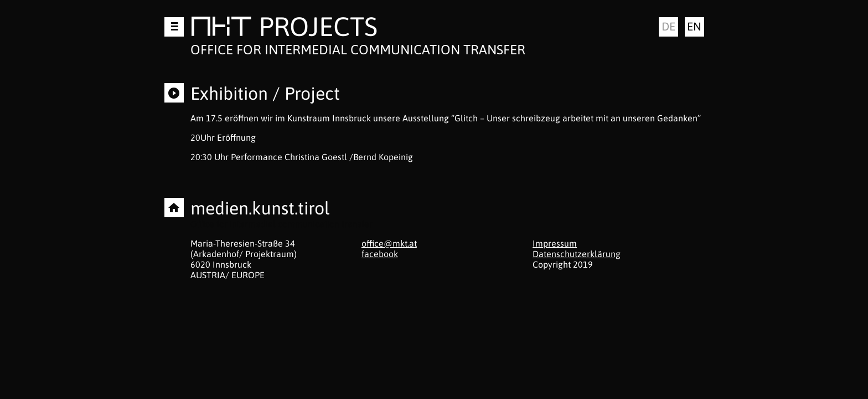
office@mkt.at (389, 243)
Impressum (555, 243)
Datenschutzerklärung (577, 254)
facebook (380, 254)
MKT (221, 29)
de (668, 26)
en (694, 26)
